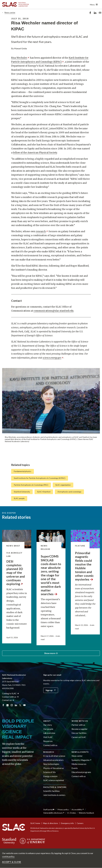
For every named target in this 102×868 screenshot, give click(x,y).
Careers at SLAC (79, 737)
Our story (48, 725)
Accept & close (12, 862)
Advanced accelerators (53, 760)
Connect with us (50, 745)
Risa (20, 58)
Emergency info (67, 823)
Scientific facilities (51, 791)
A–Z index (72, 813)
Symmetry (82, 760)
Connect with (10, 697)
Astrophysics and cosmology (69, 492)
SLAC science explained (54, 780)
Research (49, 752)
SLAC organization (63, 485)
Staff (49, 809)
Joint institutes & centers (54, 795)
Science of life (49, 772)
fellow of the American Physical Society (35, 153)
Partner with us (78, 725)
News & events (80, 752)
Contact (8, 700)
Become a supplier (80, 729)
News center (10, 12)
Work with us (80, 721)
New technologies (51, 764)
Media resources (79, 764)
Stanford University (22, 492)
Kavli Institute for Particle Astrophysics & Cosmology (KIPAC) (40, 478)
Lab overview (49, 733)
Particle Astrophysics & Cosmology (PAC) (31, 485)
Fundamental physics (23, 471)
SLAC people (19, 498)
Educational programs (81, 772)
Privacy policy (63, 809)
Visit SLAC (48, 737)
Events (75, 768)
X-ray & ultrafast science (54, 756)
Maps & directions (51, 823)
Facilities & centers (55, 787)
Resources (48, 741)
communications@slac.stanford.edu (54, 311)
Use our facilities (79, 733)
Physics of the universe (54, 768)
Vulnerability (54, 813)
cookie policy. (8, 856)
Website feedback (86, 813)
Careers (80, 823)
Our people (48, 729)
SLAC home (35, 823)
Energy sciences (50, 776)
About (47, 721)
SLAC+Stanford (44, 492)
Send (100, 13)
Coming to (11, 693)
